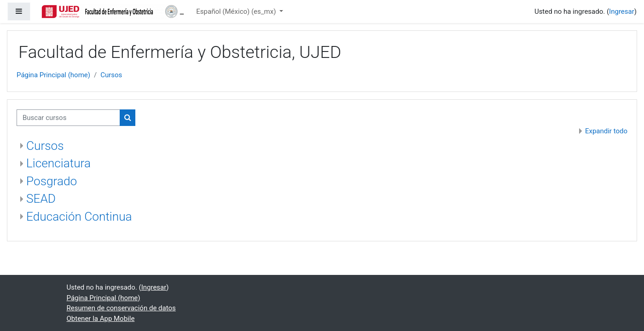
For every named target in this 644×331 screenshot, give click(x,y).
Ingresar (622, 11)
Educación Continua (79, 217)
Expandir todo (606, 131)
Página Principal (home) (53, 75)
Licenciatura (58, 163)
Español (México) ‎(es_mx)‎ (237, 11)
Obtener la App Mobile (101, 319)
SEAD (41, 199)
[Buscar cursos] (68, 118)
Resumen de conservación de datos (121, 308)
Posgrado (52, 181)
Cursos (111, 75)
